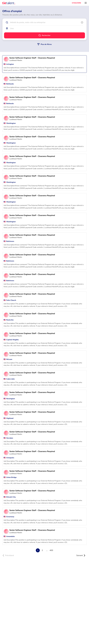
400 (51, 550)
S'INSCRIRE (76, 3)
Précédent (8, 555)
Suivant (81, 555)
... (47, 550)
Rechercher (44, 35)
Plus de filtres (45, 44)
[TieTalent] (9, 3)
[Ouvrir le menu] (86, 3)
